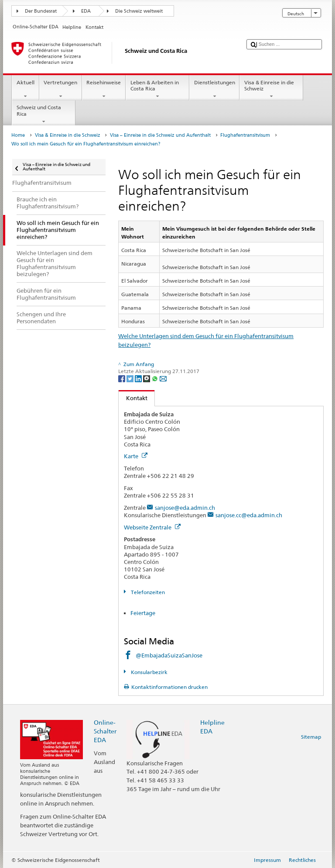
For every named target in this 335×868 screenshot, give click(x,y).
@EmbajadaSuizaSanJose (169, 655)
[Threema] (147, 378)
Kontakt (133, 398)
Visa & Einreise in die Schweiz (271, 90)
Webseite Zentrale (152, 527)
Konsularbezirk (149, 672)
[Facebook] (122, 378)
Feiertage (143, 613)
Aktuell (25, 90)
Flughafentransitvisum (245, 135)
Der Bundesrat (41, 11)
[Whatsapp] (156, 378)
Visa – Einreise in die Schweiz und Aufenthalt (160, 135)
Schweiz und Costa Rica (44, 114)
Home (18, 135)
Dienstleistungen (214, 90)
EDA (86, 11)
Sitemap (311, 737)
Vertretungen (61, 90)
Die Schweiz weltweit (139, 11)
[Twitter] (131, 378)
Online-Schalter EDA (105, 731)
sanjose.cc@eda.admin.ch (249, 515)
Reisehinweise (104, 90)
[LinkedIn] (139, 378)
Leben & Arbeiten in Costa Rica (157, 90)
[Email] (163, 378)
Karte (136, 456)
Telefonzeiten (147, 592)
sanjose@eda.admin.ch (185, 508)
